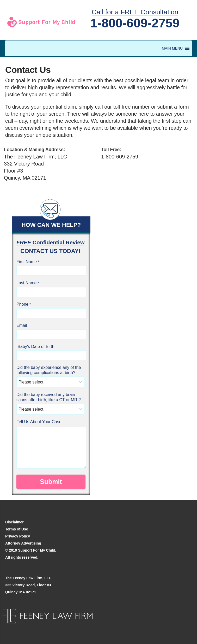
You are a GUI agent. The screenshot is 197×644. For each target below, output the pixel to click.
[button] (172, 48)
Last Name (26, 283)
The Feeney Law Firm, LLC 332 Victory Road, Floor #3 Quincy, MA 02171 (28, 585)
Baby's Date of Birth (35, 347)
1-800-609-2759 (135, 23)
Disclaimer (14, 522)
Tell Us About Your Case (39, 422)
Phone (22, 304)
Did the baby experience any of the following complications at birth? (49, 370)
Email (22, 325)
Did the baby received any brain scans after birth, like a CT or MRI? (49, 397)
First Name (27, 262)
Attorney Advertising (23, 543)
